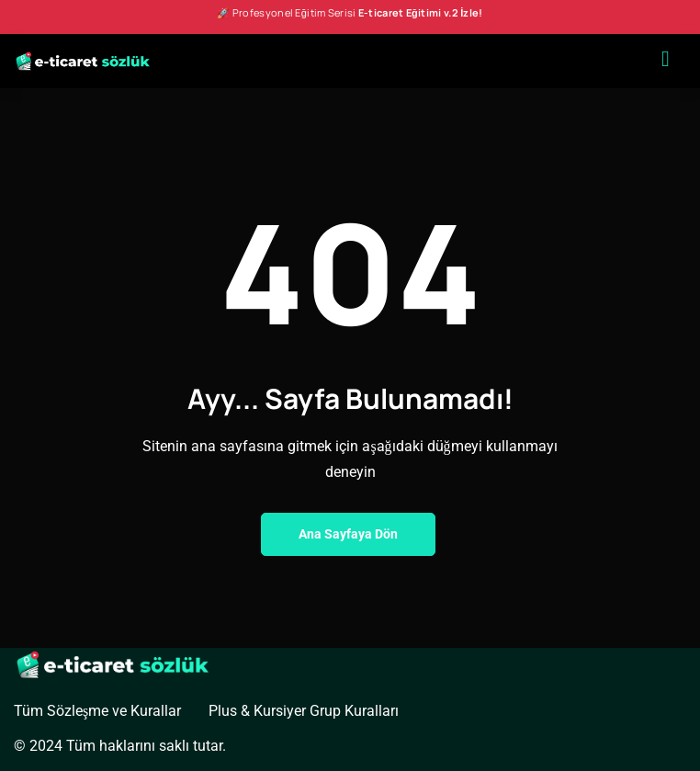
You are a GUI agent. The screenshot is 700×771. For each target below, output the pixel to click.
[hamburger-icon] (666, 61)
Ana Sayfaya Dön (348, 534)
